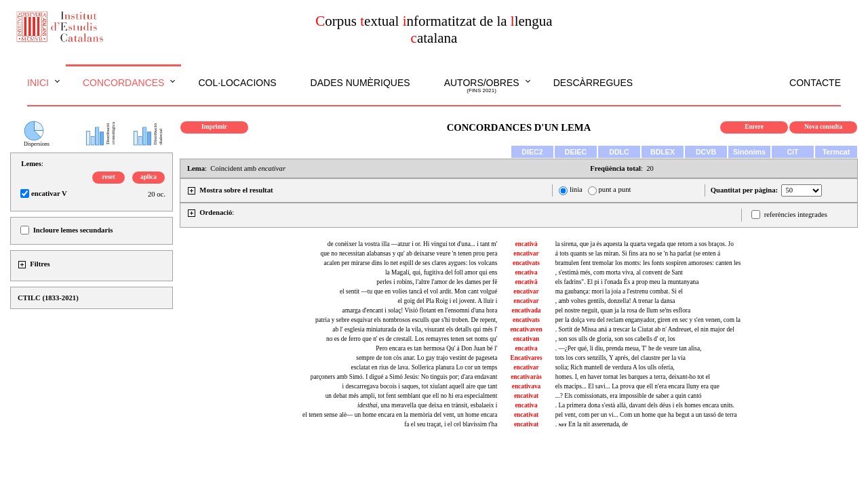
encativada (527, 310)
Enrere (754, 127)
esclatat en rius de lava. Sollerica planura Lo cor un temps (425, 367)
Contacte (815, 83)
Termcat (836, 152)
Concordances (124, 83)
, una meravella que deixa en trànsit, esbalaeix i (427, 405)
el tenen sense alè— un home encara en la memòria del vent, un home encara (400, 415)
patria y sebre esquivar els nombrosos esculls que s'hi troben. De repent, (406, 320)
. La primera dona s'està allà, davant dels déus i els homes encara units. (645, 405)
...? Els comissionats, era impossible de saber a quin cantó (629, 396)
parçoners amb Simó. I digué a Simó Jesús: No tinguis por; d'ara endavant (404, 377)
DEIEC (576, 152)
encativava (527, 386)
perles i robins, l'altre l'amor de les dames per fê (437, 282)
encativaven (526, 329)
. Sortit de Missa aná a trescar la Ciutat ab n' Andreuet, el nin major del (645, 329)
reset (109, 177)
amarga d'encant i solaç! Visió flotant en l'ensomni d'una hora (420, 310)
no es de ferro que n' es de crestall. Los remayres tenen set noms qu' (412, 339)
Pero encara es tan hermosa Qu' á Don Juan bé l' (436, 348)
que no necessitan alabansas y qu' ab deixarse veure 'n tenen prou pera (409, 253)
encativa (526, 272)
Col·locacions (237, 83)
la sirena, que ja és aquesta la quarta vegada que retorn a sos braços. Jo (645, 244)
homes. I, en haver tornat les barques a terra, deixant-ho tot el (633, 377)
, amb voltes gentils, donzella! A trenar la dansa (615, 301)
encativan (526, 339)
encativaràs (526, 377)
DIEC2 (532, 152)
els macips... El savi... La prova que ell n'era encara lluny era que (637, 386)
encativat (526, 396)
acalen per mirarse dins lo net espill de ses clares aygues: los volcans (410, 263)
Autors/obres (482, 86)
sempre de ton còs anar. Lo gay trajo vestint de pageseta (427, 358)
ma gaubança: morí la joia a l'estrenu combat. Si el (619, 291)
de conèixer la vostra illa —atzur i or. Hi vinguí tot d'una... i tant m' (413, 244)
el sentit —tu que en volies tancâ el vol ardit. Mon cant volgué (418, 291)
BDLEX (663, 152)
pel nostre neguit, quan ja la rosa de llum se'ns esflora (623, 310)
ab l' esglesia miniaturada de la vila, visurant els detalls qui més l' (415, 329)
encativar (526, 253)
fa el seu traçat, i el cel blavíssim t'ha (451, 424)
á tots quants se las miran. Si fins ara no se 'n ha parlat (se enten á (638, 253)
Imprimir (214, 127)
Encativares (527, 358)
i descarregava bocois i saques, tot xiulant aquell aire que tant (420, 386)
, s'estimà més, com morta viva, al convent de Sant (619, 272)
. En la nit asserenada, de (592, 424)
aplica (149, 177)
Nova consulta (823, 127)
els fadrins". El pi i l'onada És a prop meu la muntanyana (627, 282)
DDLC (619, 152)
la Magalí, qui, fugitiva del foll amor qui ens (441, 272)
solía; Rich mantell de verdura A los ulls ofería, (615, 367)
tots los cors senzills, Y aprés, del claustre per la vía (620, 358)
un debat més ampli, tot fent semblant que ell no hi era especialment (412, 396)
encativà (526, 244)
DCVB (706, 152)
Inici (38, 83)
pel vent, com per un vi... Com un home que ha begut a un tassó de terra (646, 415)
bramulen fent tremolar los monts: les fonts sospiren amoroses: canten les (648, 263)
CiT (792, 152)
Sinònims (749, 152)
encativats (526, 263)
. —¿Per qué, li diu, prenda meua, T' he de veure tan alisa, (629, 348)
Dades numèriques (360, 83)
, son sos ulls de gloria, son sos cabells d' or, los (615, 339)
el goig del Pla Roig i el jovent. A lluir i (447, 301)
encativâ (526, 282)
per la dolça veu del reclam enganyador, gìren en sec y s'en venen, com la (648, 320)
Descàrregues (593, 83)
